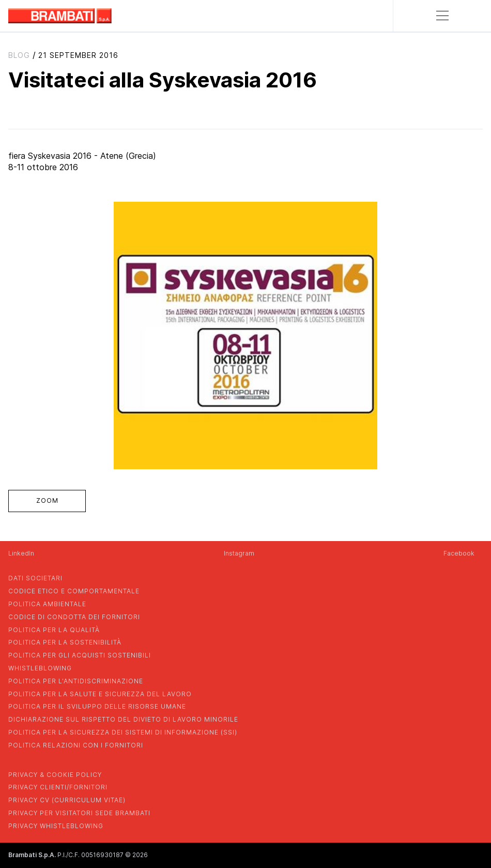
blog (19, 55)
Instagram (239, 553)
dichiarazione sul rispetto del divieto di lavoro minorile (123, 719)
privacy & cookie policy (55, 775)
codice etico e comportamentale (74, 591)
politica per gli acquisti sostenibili (80, 655)
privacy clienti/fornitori (58, 787)
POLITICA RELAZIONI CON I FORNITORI (76, 745)
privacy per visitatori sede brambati (79, 813)
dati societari (35, 578)
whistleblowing (40, 668)
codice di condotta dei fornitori (74, 617)
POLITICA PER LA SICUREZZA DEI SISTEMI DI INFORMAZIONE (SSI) (123, 732)
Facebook (459, 553)
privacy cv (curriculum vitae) (67, 800)
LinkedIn (21, 553)
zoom (47, 500)
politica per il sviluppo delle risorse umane (97, 706)
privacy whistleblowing (56, 826)
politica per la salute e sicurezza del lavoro (100, 694)
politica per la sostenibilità (65, 642)
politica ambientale (47, 604)
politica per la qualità (54, 630)
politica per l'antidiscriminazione (76, 681)
